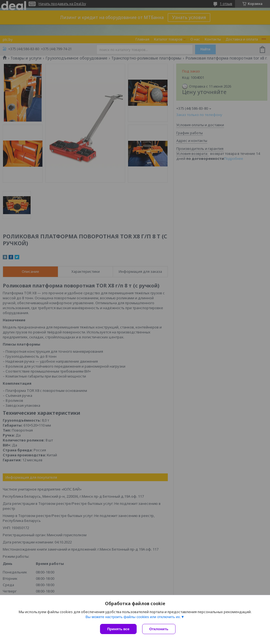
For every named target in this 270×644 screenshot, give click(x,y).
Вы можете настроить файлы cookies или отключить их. (133, 617)
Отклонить (159, 629)
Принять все (118, 629)
